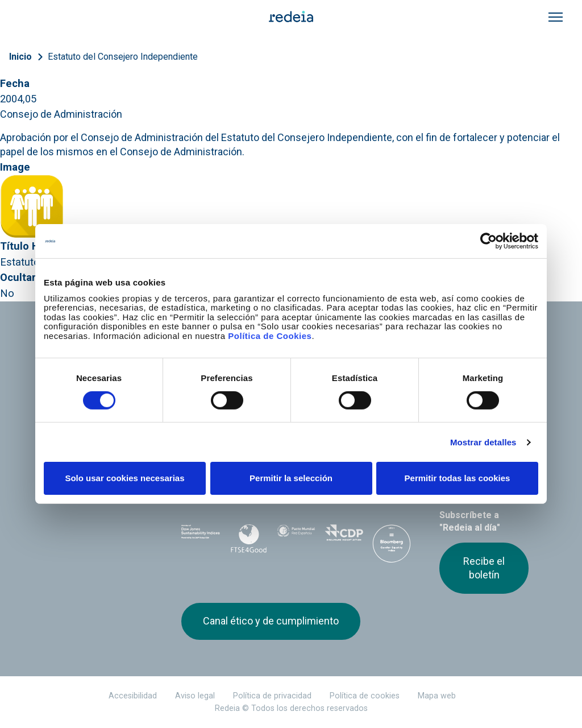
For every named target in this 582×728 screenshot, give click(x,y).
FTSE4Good (248, 539)
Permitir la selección (291, 478)
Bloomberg (392, 548)
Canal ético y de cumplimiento (271, 621)
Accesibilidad (133, 696)
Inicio (20, 57)
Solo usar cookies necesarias (124, 478)
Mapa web (437, 696)
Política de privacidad (272, 696)
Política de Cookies (270, 335)
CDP (344, 536)
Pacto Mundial (296, 537)
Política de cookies (365, 696)
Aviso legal (195, 696)
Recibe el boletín (484, 568)
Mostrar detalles (483, 442)
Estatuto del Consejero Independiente (123, 57)
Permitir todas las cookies (458, 478)
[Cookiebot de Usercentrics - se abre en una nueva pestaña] (489, 241)
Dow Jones (201, 537)
